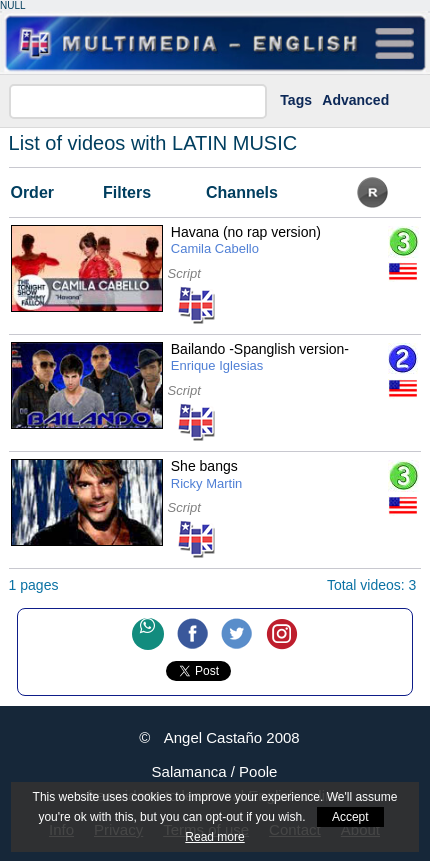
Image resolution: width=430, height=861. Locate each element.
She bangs (207, 475)
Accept (350, 817)
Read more (214, 837)
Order (32, 192)
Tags (296, 100)
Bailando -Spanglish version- (260, 358)
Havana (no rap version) (246, 241)
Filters (127, 192)
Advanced (355, 100)
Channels (242, 192)
